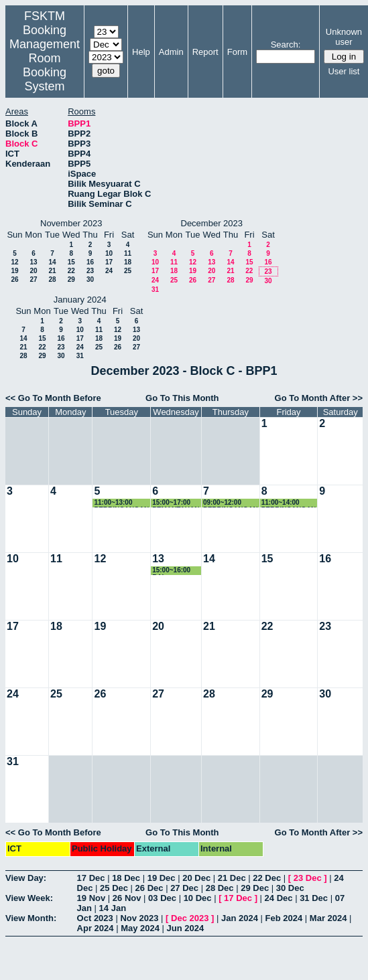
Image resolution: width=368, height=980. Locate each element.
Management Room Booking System (45, 65)
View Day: (26, 878)
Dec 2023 (190, 918)
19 (14, 271)
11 (128, 253)
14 (52, 262)
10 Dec (198, 898)
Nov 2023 (139, 918)
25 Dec (114, 888)
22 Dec (267, 878)
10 (109, 253)
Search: (286, 45)
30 (90, 279)
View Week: (29, 898)
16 (90, 262)
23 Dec (308, 878)
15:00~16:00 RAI (171, 571)
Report (205, 52)
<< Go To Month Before (53, 398)
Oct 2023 (95, 918)
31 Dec (314, 898)
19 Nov (91, 898)
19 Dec (162, 878)
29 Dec (255, 888)
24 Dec (279, 898)
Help (141, 52)
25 (128, 271)
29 (71, 279)
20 (33, 271)
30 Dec (290, 888)
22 (71, 271)
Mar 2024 (328, 918)
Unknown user (344, 37)
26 (14, 279)
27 (33, 279)
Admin (171, 52)
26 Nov (127, 898)
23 (90, 271)
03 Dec (162, 898)
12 (14, 262)
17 (109, 262)
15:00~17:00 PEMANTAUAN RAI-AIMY (176, 503)
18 (128, 262)
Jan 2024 (240, 918)
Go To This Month (182, 398)
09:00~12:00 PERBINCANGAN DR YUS (231, 503)
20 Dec (196, 878)
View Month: (31, 918)
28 (52, 279)
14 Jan (113, 908)
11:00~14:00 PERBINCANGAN (289, 503)
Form (237, 52)
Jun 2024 (186, 928)
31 (155, 290)
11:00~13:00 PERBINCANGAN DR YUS (121, 503)
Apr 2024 (96, 928)
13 (33, 262)
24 (109, 271)
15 (71, 262)
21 (52, 271)
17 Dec (91, 878)
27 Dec (184, 888)
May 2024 (140, 928)
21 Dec (232, 878)
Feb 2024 (284, 918)
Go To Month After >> (319, 398)
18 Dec (126, 878)
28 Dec (220, 888)
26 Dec (149, 888)
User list (344, 71)
